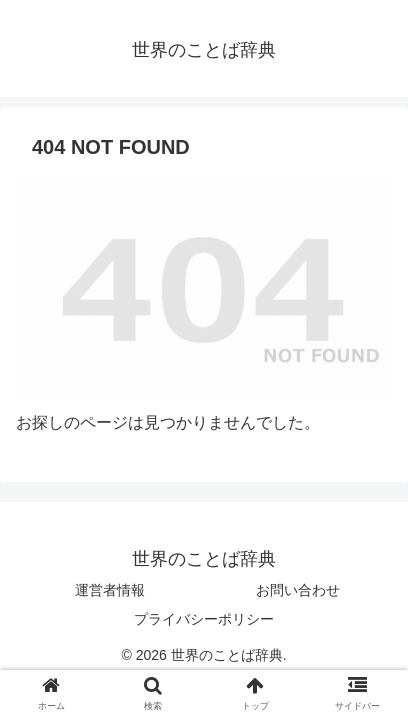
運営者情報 (110, 590)
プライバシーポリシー (204, 619)
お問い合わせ (298, 590)
